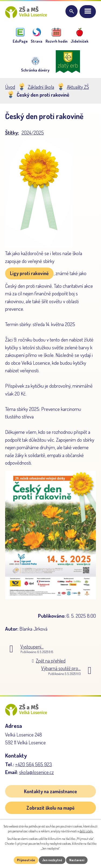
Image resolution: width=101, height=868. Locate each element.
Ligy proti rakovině (29, 273)
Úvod (10, 87)
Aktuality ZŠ (78, 87)
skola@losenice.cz (36, 772)
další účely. (86, 831)
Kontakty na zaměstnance (50, 791)
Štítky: (12, 132)
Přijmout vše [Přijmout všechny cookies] (26, 860)
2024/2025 (33, 132)
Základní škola (41, 87)
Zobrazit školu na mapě (50, 808)
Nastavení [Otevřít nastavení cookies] (77, 860)
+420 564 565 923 (34, 764)
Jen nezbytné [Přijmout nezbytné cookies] (52, 860)
